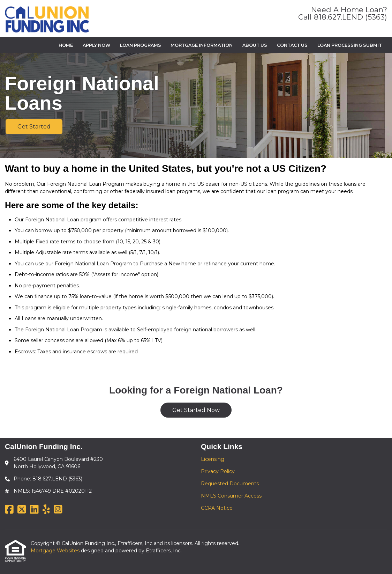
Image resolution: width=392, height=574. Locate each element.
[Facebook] (9, 510)
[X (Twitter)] (22, 510)
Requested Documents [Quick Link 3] (230, 484)
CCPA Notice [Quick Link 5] (217, 508)
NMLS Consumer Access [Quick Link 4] (231, 496)
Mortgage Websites (56, 551)
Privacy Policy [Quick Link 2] (218, 471)
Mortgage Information (202, 45)
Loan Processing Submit (350, 45)
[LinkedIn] (34, 510)
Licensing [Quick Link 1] (213, 459)
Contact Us (292, 45)
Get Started (34, 127)
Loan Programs (141, 45)
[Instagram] (58, 510)
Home (66, 45)
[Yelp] (46, 510)
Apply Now (96, 45)
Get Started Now (196, 410)
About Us (255, 45)
